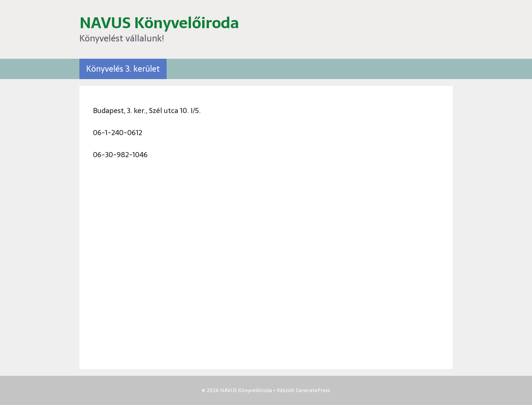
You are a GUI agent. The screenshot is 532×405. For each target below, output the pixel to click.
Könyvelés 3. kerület (123, 69)
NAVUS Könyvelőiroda (159, 23)
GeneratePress (313, 390)
